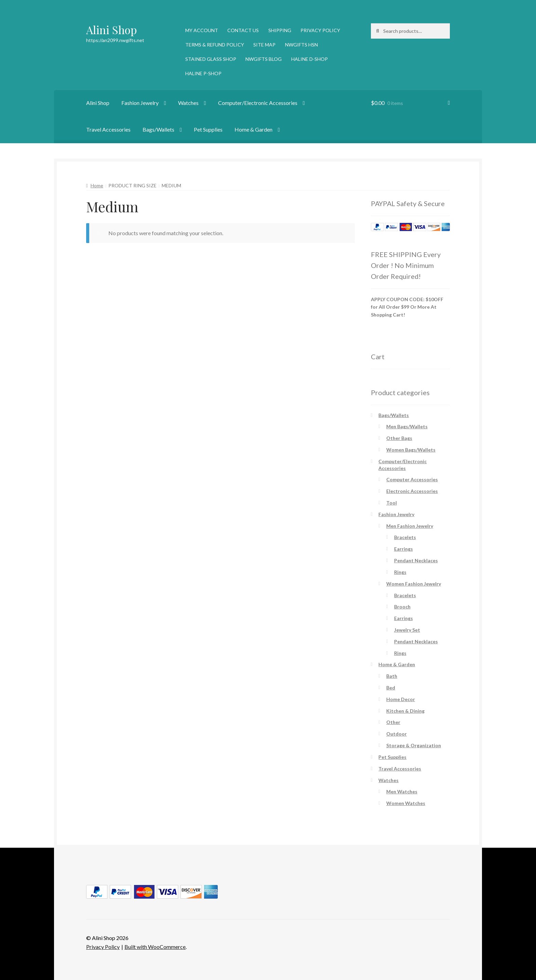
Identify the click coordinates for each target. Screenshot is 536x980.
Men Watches (402, 791)
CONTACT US (243, 30)
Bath (392, 676)
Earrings (404, 549)
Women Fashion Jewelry (414, 584)
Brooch (402, 607)
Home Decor (401, 699)
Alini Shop (112, 30)
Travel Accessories (108, 129)
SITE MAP (264, 45)
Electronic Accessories (412, 491)
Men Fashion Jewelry (410, 526)
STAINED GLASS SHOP (211, 59)
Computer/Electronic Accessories (258, 103)
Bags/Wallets (158, 129)
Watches (188, 103)
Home (97, 185)
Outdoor (397, 734)
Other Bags (399, 438)
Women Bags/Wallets (411, 450)
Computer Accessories (412, 479)
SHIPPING (280, 30)
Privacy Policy (103, 947)
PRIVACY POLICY (320, 30)
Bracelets (405, 537)
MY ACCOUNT (202, 30)
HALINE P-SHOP (203, 73)
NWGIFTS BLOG (264, 59)
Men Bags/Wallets (407, 426)
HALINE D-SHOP (310, 59)
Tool (392, 503)
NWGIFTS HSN (301, 45)
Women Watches (406, 803)
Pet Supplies (208, 129)
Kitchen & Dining (405, 711)
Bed (391, 688)
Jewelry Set (407, 630)
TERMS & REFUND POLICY (215, 45)
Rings (400, 572)
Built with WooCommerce (155, 947)
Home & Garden (253, 129)
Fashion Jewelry (140, 103)
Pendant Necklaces (416, 560)
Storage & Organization (414, 745)
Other (393, 722)
